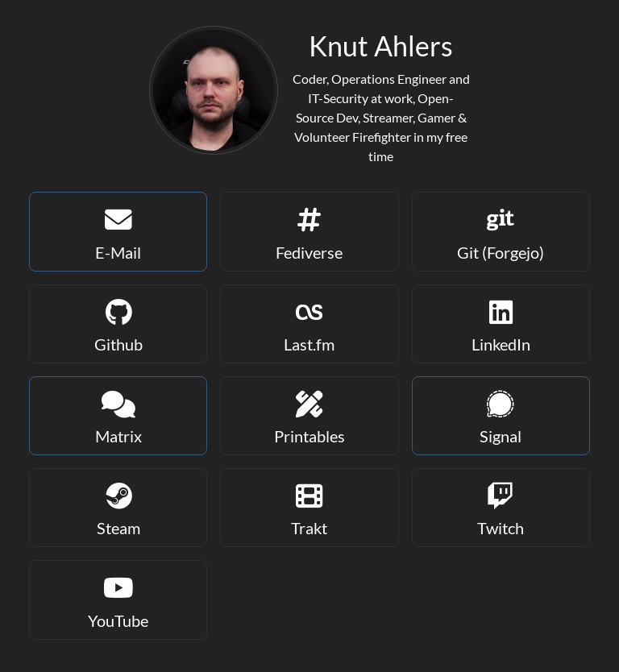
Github (118, 323)
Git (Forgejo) (501, 230)
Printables (309, 415)
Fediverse (309, 230)
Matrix (118, 415)
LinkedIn (501, 323)
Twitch (501, 506)
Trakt (309, 506)
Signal (501, 415)
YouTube (118, 598)
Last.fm (309, 323)
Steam (118, 506)
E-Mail (118, 230)
